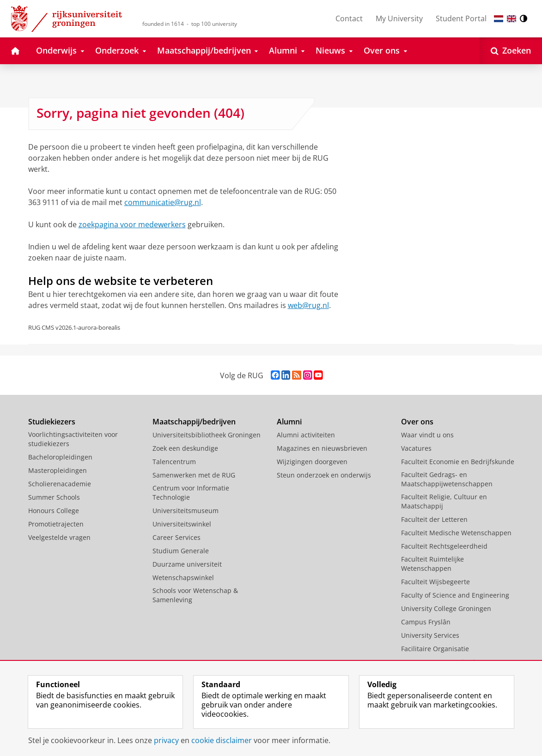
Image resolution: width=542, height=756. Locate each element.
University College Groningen (446, 608)
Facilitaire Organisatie (435, 649)
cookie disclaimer (222, 740)
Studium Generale (181, 551)
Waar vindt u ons (427, 435)
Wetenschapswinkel (183, 578)
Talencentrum (174, 462)
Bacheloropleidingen (60, 457)
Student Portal (461, 18)
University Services (430, 635)
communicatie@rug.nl (163, 202)
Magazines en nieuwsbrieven (322, 448)
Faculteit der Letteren (434, 519)
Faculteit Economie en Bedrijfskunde (458, 462)
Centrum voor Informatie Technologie (191, 493)
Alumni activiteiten (306, 435)
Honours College (54, 511)
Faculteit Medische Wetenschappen (456, 533)
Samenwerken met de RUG (194, 475)
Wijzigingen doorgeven (312, 462)
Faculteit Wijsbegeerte (435, 582)
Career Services (177, 537)
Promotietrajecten (56, 524)
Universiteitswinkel (182, 524)
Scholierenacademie (60, 484)
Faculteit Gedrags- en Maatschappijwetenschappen (447, 479)
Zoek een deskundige (185, 448)
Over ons (417, 422)
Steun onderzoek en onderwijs (324, 475)
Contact (349, 18)
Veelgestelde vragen (59, 537)
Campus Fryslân (426, 622)
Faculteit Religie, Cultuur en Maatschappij (444, 501)
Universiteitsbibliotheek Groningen (207, 435)
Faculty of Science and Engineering (455, 595)
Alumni (289, 422)
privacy (166, 740)
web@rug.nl (308, 305)
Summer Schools (54, 497)
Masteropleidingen (58, 470)
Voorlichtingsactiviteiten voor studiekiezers (73, 439)
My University (399, 18)
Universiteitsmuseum (186, 511)
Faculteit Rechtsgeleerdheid (444, 546)
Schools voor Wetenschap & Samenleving (195, 595)
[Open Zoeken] (511, 51)
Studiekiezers (52, 422)
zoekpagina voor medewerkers (132, 224)
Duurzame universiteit (187, 564)
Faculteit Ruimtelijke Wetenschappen (432, 564)
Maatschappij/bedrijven (194, 422)
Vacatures (416, 448)
